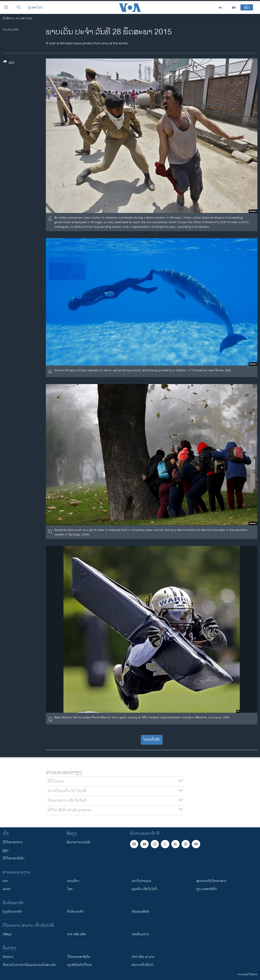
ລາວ (5, 881)
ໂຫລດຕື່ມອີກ (152, 740)
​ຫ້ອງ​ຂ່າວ (8, 957)
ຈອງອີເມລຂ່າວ (141, 934)
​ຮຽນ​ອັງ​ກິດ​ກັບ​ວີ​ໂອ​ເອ (79, 965)
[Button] (9, 63)
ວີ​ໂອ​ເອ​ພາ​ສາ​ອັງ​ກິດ (79, 957)
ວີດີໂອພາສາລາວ (13, 842)
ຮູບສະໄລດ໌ (35, 8)
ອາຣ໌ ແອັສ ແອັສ (76, 934)
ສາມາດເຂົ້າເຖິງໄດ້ (142, 965)
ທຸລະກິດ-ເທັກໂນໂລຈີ (144, 889)
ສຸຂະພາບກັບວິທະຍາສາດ (211, 881)
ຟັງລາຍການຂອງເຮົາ (78, 842)
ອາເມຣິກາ (73, 881)
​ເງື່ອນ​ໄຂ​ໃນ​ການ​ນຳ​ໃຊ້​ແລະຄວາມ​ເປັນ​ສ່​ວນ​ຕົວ (29, 965)
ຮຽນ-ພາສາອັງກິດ (207, 889)
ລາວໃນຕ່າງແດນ (142, 881)
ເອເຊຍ (7, 889)
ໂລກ (70, 889)
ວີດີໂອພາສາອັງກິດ (14, 858)
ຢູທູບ (6, 850)
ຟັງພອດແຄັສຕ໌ (140, 912)
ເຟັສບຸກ (7, 934)
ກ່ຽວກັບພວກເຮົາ (12, 912)
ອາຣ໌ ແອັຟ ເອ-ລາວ (143, 957)
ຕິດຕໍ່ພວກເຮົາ (75, 912)
